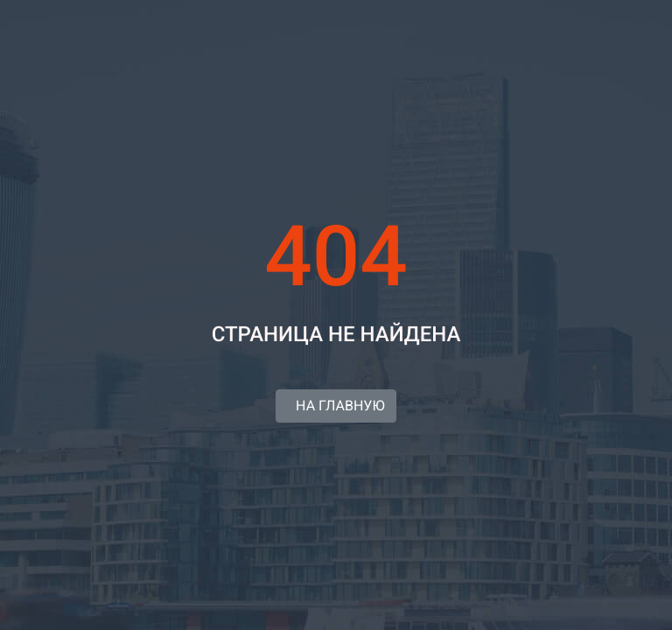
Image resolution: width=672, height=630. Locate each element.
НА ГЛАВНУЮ (336, 406)
